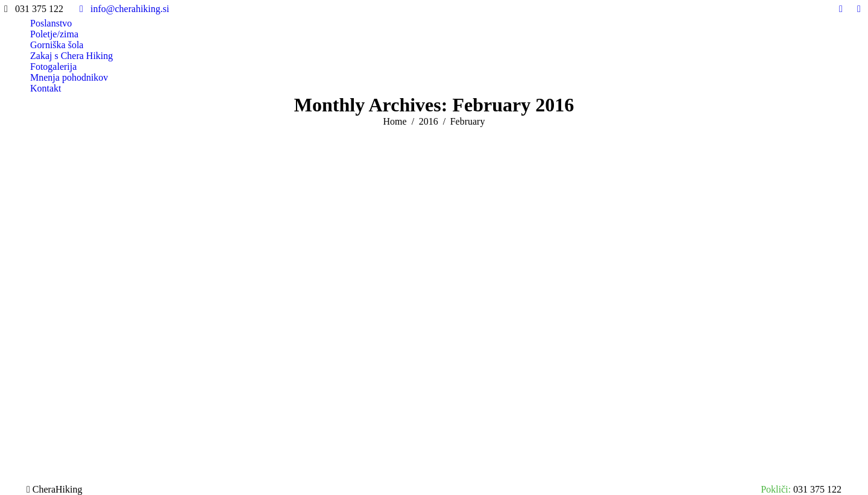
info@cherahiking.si (122, 9)
